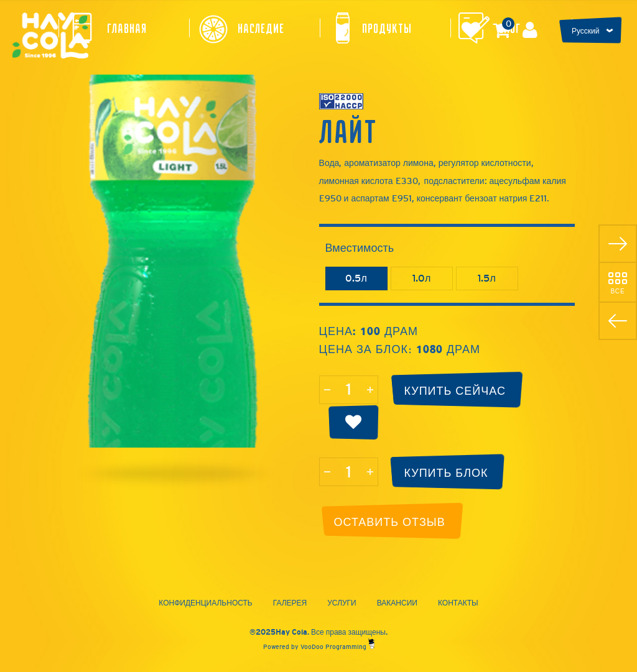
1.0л (421, 278)
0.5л (356, 278)
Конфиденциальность (205, 603)
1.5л (486, 278)
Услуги (342, 603)
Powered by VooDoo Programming (319, 647)
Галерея (290, 603)
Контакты (458, 603)
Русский (586, 31)
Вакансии (397, 603)
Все (617, 291)
